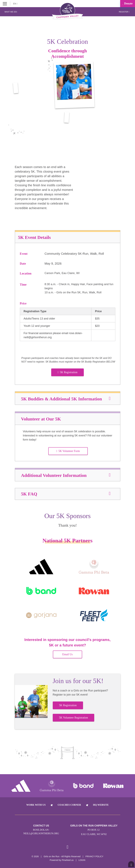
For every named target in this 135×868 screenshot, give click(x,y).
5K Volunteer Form (68, 451)
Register (124, 12)
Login (82, 860)
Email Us (67, 654)
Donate (128, 3)
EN (15, 4)
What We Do (11, 12)
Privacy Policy (94, 856)
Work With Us (36, 805)
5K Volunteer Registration (74, 718)
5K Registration (67, 372)
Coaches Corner (69, 805)
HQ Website (101, 805)
